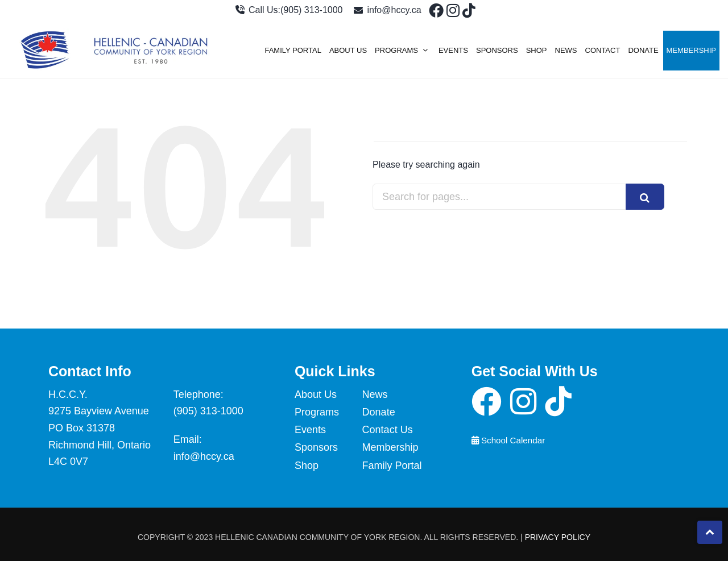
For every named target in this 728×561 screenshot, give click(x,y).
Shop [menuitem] (537, 50)
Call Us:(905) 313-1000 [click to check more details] (289, 10)
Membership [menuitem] (691, 50)
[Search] (645, 197)
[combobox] (505, 197)
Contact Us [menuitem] (388, 430)
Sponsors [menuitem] (497, 50)
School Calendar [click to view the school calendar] (508, 440)
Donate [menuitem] (643, 50)
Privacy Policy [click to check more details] (558, 537)
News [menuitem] (566, 50)
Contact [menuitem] (603, 50)
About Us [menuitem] (348, 50)
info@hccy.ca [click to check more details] (387, 10)
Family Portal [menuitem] (293, 50)
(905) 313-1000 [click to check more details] (208, 411)
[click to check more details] (434, 13)
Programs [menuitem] (396, 50)
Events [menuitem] (453, 50)
